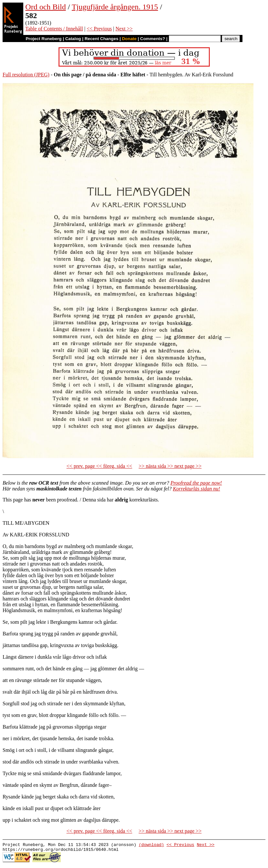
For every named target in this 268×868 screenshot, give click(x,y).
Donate (129, 39)
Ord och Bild (45, 7)
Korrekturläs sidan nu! (197, 489)
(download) (151, 845)
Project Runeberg (43, 39)
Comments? (153, 39)
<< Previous (99, 29)
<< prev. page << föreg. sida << (99, 466)
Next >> (124, 29)
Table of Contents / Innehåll (54, 29)
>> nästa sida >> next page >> (170, 466)
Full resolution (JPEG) (26, 75)
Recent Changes (102, 39)
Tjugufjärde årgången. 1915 (115, 7)
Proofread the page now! (196, 483)
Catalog (73, 39)
